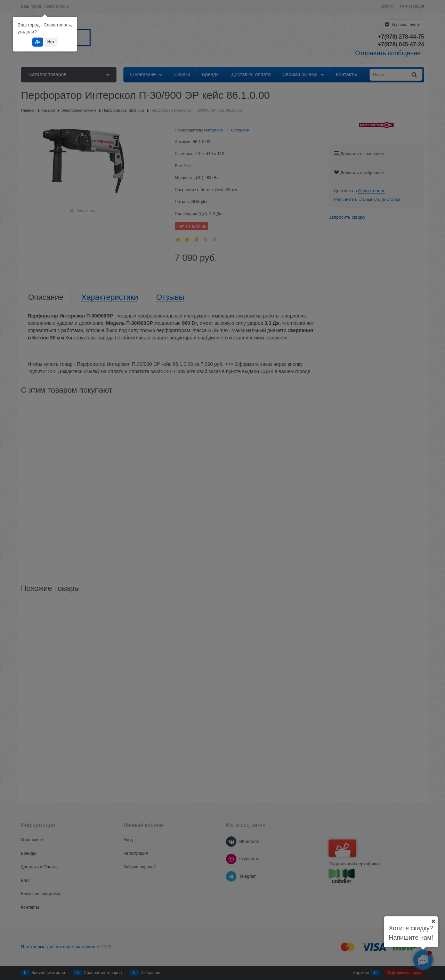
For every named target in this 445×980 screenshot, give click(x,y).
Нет (51, 42)
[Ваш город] (433, 921)
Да (38, 42)
